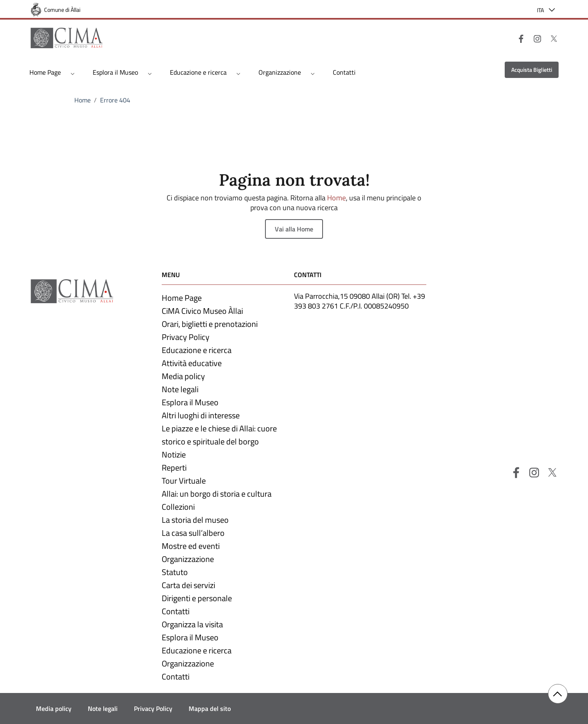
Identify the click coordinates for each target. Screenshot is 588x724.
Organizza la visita (192, 624)
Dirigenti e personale (197, 598)
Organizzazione (280, 72)
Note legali (180, 389)
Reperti (174, 467)
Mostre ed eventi (191, 546)
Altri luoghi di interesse (201, 415)
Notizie (174, 454)
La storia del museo (195, 520)
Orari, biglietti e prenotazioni (210, 324)
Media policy (183, 376)
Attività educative (192, 363)
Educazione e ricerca (198, 72)
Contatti (344, 72)
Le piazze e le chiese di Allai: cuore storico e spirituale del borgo (219, 435)
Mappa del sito (210, 708)
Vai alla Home (294, 229)
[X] (550, 38)
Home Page (45, 72)
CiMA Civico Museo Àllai (202, 311)
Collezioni (178, 507)
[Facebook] (518, 38)
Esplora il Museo (115, 72)
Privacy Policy (186, 337)
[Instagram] (534, 38)
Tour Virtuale (184, 481)
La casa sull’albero (193, 533)
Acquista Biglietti (532, 70)
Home (82, 100)
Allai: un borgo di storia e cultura (217, 494)
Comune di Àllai (62, 10)
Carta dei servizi (188, 585)
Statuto (175, 572)
